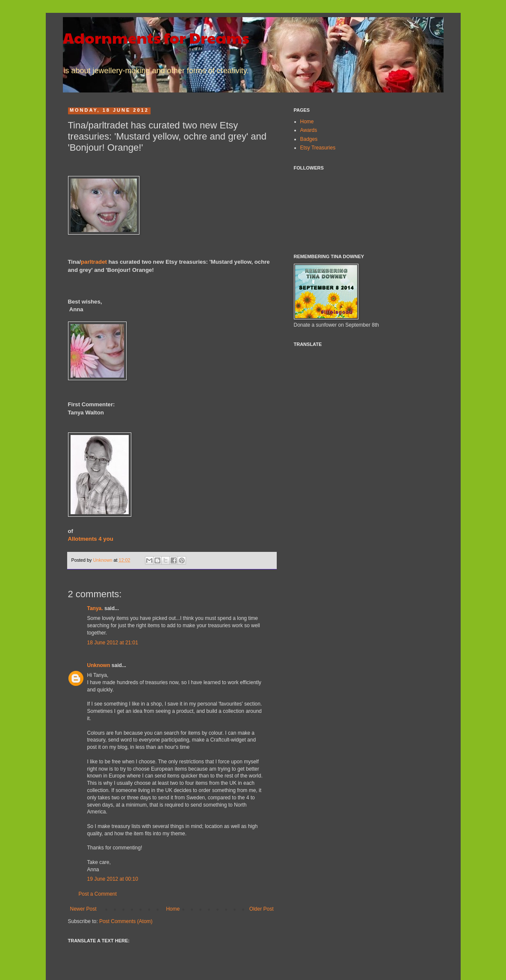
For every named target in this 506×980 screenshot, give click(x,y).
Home (173, 909)
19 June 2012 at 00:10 (113, 879)
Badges (309, 139)
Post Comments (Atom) (126, 921)
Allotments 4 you (91, 539)
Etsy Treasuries (318, 148)
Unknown (104, 560)
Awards (309, 130)
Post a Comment (98, 894)
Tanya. (95, 608)
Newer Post (83, 909)
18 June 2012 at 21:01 (113, 643)
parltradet (94, 262)
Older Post (262, 909)
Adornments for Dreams (156, 37)
